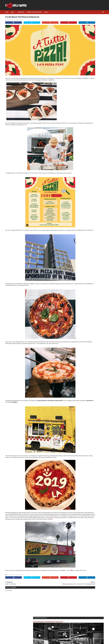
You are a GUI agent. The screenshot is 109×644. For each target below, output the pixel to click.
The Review (82, 93)
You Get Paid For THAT (85, 98)
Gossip (84, 78)
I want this (86, 81)
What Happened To (85, 96)
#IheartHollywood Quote (42, 12)
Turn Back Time (90, 93)
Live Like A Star (77, 86)
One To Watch (77, 88)
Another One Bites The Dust (80, 73)
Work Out (76, 98)
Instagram (44, 621)
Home (14, 12)
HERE (28, 515)
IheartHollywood (77, 83)
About (54, 12)
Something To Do (27, 572)
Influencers (28, 12)
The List (75, 93)
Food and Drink (18, 572)
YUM (65, 109)
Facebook (44, 627)
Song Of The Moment (78, 91)
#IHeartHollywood (24, 619)
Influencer (85, 83)
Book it (90, 73)
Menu (20, 12)
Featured (75, 76)
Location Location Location (88, 86)
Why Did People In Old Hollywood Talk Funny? (83, 22)
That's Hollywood (90, 91)
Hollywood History (78, 81)
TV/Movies (76, 96)
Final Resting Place (84, 76)
